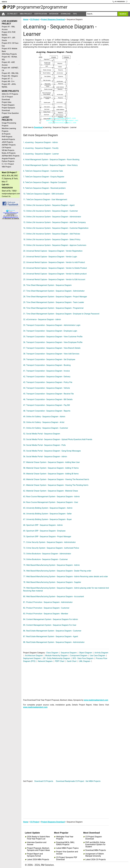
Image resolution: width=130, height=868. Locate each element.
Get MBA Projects (93, 781)
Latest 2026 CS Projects (96, 860)
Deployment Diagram (32, 658)
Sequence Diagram (69, 653)
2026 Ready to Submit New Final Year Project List (38, 838)
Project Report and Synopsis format (35, 855)
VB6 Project (6, 167)
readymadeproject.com (11, 194)
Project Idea (7, 102)
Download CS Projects (44, 781)
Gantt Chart (72, 661)
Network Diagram (45, 661)
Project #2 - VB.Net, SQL (9, 58)
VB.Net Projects (8, 150)
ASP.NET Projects (9, 145)
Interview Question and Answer (37, 843)
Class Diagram (53, 653)
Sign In (4, 2)
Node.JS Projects (9, 153)
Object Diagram (86, 653)
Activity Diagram (101, 653)
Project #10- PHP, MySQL (9, 33)
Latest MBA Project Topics (67, 848)
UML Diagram (85, 661)
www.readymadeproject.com (96, 700)
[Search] (102, 14)
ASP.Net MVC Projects (11, 156)
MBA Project (26, 14)
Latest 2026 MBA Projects (38, 860)
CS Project (12, 14)
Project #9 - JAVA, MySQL (9, 86)
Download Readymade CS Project (70, 781)
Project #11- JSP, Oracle (8, 39)
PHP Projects (7, 137)
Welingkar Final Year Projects (65, 838)
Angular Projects (8, 159)
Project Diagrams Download (53, 19)
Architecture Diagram (34, 656)
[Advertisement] (10, 259)
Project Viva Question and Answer (67, 853)
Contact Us (6, 196)
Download (66, 14)
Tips (75, 14)
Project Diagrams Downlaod (53, 822)
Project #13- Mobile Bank (9, 50)
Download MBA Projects (96, 850)
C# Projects (6, 148)
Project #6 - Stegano (10, 76)
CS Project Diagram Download (94, 838)
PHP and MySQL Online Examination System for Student (95, 845)
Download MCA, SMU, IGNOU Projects (65, 843)
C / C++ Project (8, 164)
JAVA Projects (7, 142)
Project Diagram (8, 105)
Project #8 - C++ (8, 81)
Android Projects (8, 139)
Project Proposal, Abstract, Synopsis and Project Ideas (38, 849)
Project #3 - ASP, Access (8, 64)
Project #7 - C (7, 79)
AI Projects (6, 134)
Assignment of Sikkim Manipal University (95, 855)
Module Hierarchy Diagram (56, 656)
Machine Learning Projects (9, 130)
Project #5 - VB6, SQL (10, 73)
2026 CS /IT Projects (10, 94)
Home (26, 19)
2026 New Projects (9, 54)
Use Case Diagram (98, 656)
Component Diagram (79, 656)
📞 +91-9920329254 (119, 2)
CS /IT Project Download (7, 98)
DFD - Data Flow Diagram (83, 658)
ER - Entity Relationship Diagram (57, 658)
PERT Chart (60, 661)
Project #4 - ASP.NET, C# (10, 69)
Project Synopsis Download (8, 109)
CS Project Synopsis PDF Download (67, 858)
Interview (54, 14)
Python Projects (8, 161)
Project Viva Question (10, 113)
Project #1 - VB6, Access (8, 28)
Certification (41, 14)
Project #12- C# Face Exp (10, 44)
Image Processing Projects (9, 124)
